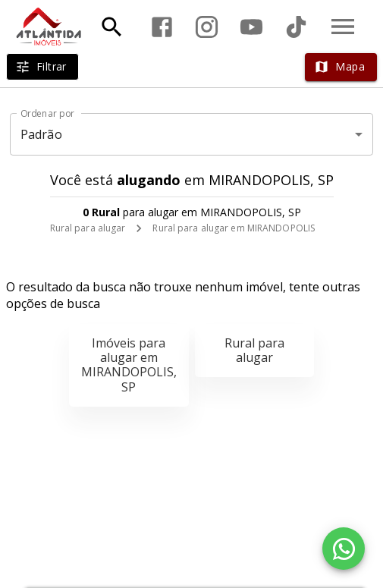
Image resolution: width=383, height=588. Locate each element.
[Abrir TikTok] (296, 27)
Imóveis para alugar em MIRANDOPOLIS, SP (129, 365)
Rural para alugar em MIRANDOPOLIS (234, 228)
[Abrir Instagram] (207, 27)
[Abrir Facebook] (162, 27)
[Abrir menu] (343, 27)
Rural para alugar (88, 228)
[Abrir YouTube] (251, 27)
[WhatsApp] (344, 549)
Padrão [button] (41, 134)
